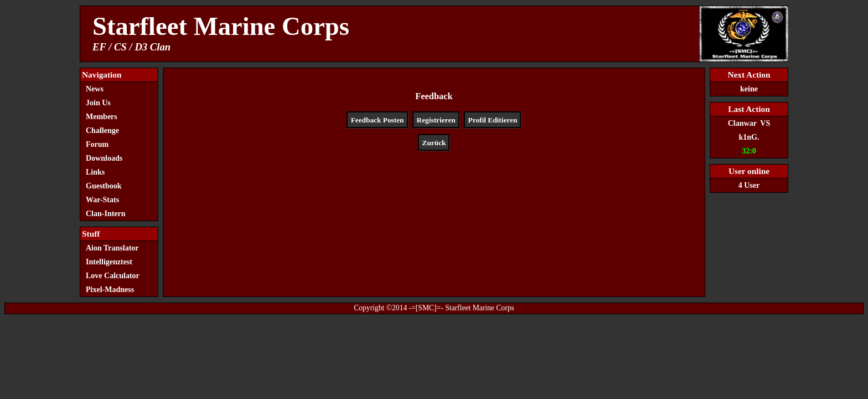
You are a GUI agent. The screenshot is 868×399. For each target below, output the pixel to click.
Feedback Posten (378, 120)
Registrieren (436, 120)
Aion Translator (112, 248)
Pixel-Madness (113, 290)
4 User (749, 185)
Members (102, 117)
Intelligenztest (109, 262)
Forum (97, 144)
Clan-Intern (106, 214)
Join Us (98, 103)
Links (95, 172)
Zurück (434, 143)
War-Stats (102, 200)
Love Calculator (113, 276)
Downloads (104, 158)
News (95, 89)
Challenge (102, 131)
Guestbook (104, 186)
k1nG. (749, 137)
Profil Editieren (493, 120)
